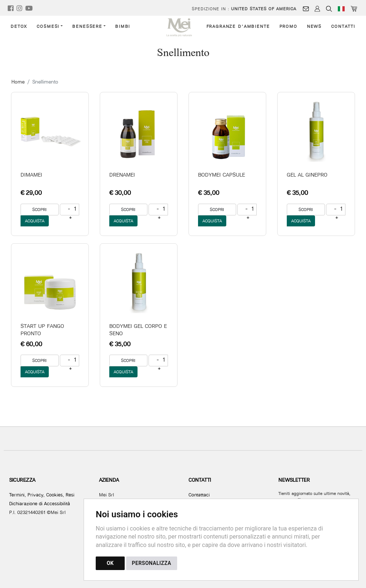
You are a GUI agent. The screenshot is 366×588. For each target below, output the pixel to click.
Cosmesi (48, 26)
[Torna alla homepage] (183, 27)
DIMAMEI (31, 175)
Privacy (35, 495)
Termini (17, 495)
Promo (288, 26)
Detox (19, 26)
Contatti (343, 26)
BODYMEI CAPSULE (222, 175)
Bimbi (123, 26)
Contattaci (199, 495)
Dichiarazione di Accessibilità (40, 503)
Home (18, 82)
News (314, 26)
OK (110, 563)
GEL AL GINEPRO (307, 175)
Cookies (54, 495)
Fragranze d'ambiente (238, 26)
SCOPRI (39, 209)
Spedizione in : (244, 9)
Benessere (87, 26)
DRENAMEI (122, 175)
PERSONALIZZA (152, 563)
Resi (70, 495)
